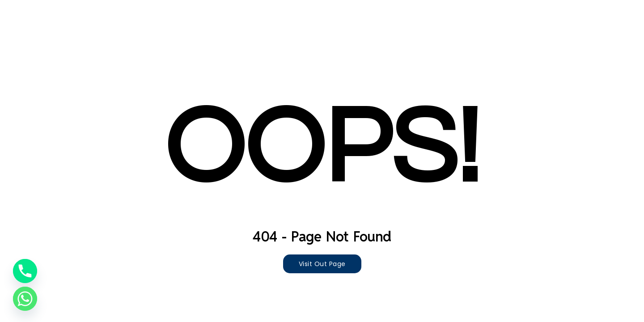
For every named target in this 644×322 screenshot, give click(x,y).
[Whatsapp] (25, 299)
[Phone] (25, 271)
